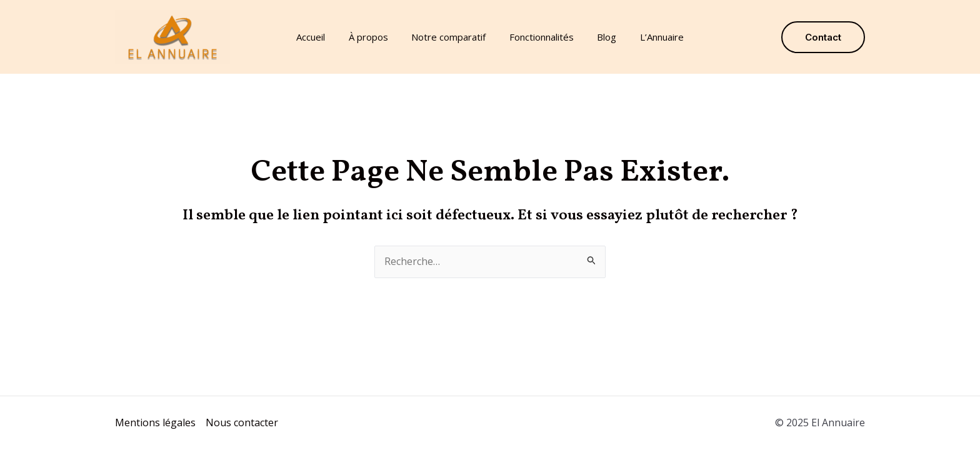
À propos (375, 37)
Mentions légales (155, 422)
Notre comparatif (451, 37)
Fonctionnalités (539, 37)
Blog (600, 37)
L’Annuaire (650, 37)
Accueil (322, 37)
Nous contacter (242, 422)
